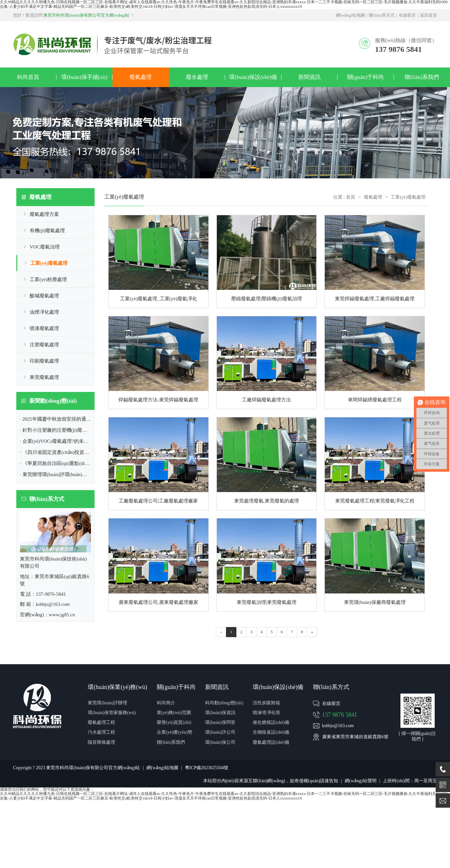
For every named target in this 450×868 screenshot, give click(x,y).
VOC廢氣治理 (45, 247)
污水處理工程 (101, 732)
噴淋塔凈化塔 (266, 713)
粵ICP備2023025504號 (207, 768)
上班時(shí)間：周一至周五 (410, 781)
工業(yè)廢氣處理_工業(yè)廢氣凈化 (158, 299)
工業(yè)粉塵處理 (48, 279)
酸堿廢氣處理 (44, 296)
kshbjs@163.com (338, 726)
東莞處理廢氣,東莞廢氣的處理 (267, 501)
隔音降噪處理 (101, 742)
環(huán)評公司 (220, 732)
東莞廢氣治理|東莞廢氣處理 (267, 602)
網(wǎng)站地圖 (350, 15)
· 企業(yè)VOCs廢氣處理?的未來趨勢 (59, 441)
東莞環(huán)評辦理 (107, 703)
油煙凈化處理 (44, 312)
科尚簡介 (166, 703)
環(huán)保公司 (220, 742)
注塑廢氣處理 (44, 345)
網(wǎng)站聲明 (360, 781)
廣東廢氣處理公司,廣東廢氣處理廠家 (158, 602)
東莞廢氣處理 (44, 377)
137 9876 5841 (340, 715)
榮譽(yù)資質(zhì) (174, 722)
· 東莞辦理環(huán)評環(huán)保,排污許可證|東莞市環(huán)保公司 (90, 474)
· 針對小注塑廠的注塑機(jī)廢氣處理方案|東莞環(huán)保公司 (85, 430)
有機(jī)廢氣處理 (47, 231)
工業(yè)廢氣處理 (49, 263)
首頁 (351, 197)
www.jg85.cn (62, 615)
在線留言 (407, 15)
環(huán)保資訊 (220, 713)
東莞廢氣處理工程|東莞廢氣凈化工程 (375, 501)
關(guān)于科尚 (366, 77)
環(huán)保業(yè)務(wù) (117, 687)
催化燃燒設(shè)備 (271, 722)
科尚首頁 (28, 77)
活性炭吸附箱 (266, 703)
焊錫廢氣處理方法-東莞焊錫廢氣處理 (158, 400)
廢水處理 (197, 77)
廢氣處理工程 (101, 722)
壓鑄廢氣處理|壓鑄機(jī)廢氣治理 (266, 299)
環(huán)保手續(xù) (84, 77)
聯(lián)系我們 (422, 77)
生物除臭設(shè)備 (271, 732)
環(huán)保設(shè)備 (253, 77)
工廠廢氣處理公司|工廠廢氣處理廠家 (158, 501)
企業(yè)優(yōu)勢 (175, 732)
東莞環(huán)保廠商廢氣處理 (375, 602)
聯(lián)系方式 (382, 15)
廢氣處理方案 (44, 214)
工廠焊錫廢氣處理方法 (266, 400)
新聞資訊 (309, 77)
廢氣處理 (141, 77)
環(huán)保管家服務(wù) (112, 713)
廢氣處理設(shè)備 (271, 742)
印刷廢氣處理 (44, 361)
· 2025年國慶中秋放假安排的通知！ (58, 419)
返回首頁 (428, 15)
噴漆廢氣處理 (44, 328)
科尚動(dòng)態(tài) (224, 703)
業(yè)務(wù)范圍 (174, 713)
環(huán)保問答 (220, 722)
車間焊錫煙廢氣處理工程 (375, 400)
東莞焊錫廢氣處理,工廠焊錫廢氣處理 (375, 299)
